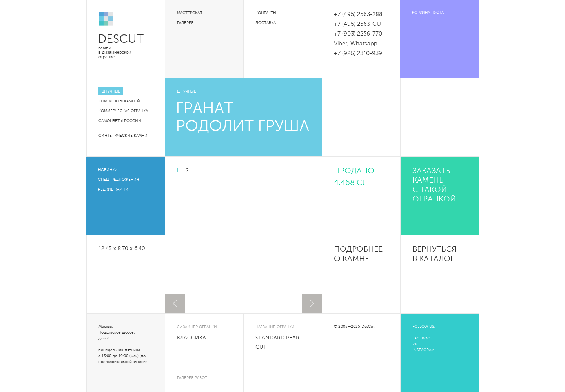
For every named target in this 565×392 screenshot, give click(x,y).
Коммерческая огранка (123, 111)
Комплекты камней (119, 101)
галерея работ (192, 378)
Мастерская (190, 13)
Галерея (185, 23)
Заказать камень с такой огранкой (434, 185)
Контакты (266, 13)
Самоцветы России (120, 121)
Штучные (111, 91)
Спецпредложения (118, 180)
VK (415, 344)
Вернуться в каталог (434, 254)
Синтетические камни (123, 136)
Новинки (108, 170)
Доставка (266, 23)
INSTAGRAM (423, 350)
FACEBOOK (423, 338)
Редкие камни (113, 189)
